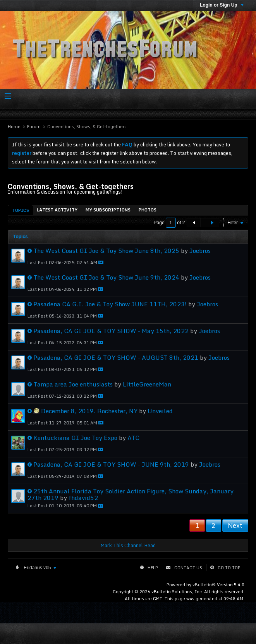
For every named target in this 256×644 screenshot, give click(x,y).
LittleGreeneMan (147, 384)
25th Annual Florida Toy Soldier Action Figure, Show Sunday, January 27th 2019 (131, 494)
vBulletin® (204, 585)
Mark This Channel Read (128, 545)
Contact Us (188, 568)
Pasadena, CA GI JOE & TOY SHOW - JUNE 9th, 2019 (111, 464)
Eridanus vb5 (39, 568)
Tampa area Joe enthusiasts (73, 384)
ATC (133, 438)
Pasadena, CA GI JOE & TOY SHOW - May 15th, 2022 (111, 331)
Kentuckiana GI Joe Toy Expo (75, 438)
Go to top (229, 568)
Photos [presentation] (148, 210)
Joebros (200, 251)
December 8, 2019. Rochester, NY (89, 411)
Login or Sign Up (222, 5)
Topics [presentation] (21, 210)
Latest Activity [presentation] (57, 210)
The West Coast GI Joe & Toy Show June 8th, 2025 (106, 251)
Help (153, 568)
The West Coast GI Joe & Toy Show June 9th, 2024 (106, 277)
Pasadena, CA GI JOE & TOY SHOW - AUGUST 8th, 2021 (116, 357)
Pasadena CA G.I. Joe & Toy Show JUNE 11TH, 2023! (110, 304)
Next (235, 525)
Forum (34, 127)
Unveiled (160, 411)
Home (14, 127)
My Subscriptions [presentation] (108, 210)
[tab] (21, 210)
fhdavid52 (83, 498)
